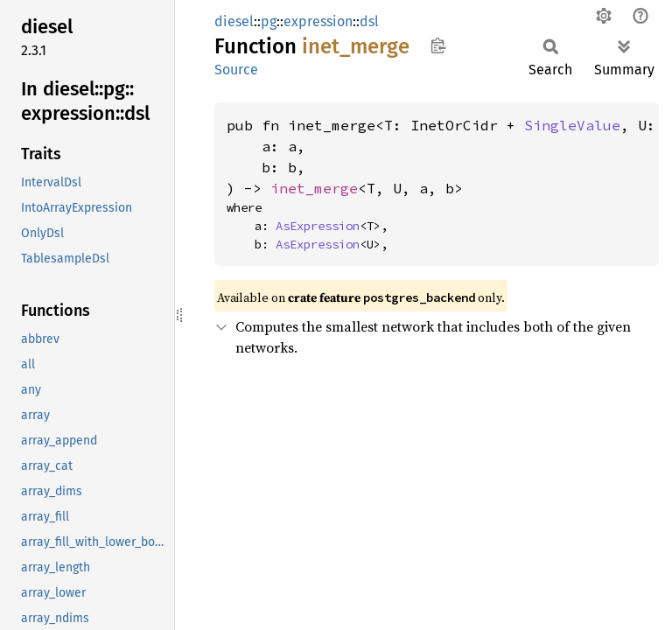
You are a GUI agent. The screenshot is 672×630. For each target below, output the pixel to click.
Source (236, 70)
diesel (234, 21)
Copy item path (438, 45)
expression (318, 21)
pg (269, 21)
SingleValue (572, 125)
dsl (369, 21)
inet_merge (314, 188)
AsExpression (318, 226)
